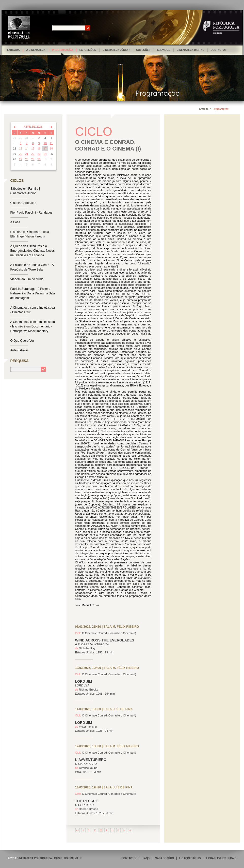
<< (77, 830)
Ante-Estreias (20, 350)
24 (45, 154)
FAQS (146, 858)
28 (27, 159)
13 (21, 148)
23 (39, 154)
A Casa (15, 222)
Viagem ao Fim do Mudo (27, 279)
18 (51, 148)
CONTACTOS (129, 858)
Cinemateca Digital (190, 50)
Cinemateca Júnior (116, 50)
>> (130, 830)
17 (45, 148)
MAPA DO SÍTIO (164, 858)
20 (21, 154)
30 (39, 159)
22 (33, 154)
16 (39, 148)
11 (51, 143)
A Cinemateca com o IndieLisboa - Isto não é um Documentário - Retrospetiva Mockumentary (33, 326)
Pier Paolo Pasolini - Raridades (31, 213)
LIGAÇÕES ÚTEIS (190, 858)
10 (45, 143)
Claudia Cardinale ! (23, 203)
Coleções (143, 50)
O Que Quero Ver (22, 341)
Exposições (88, 50)
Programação (62, 50)
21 (27, 154)
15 (33, 148)
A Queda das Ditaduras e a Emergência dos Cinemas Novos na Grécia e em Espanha (33, 251)
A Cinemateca (36, 50)
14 (27, 148)
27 (21, 159)
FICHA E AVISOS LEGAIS (221, 858)
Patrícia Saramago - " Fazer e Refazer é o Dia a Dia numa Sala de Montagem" (33, 293)
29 (33, 159)
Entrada (14, 50)
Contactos (219, 50)
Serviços (164, 50)
